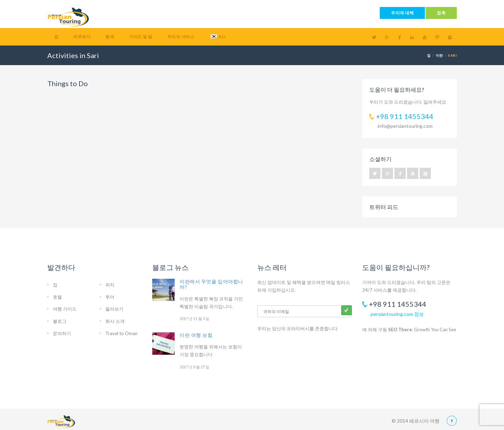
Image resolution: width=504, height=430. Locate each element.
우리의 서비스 (181, 37)
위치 (110, 285)
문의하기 (62, 333)
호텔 (57, 297)
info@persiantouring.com (405, 126)
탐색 (110, 37)
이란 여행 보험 (196, 335)
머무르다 (82, 37)
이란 (439, 55)
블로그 (60, 321)
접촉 (441, 13)
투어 (110, 297)
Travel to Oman (121, 333)
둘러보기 (114, 309)
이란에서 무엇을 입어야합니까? (211, 284)
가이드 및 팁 (141, 37)
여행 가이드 (65, 309)
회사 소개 (115, 321)
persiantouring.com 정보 (397, 314)
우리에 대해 (402, 13)
